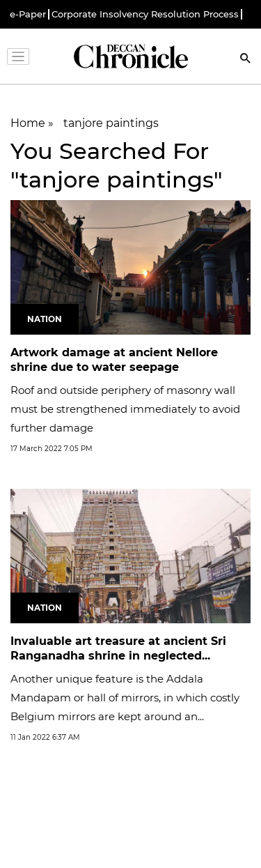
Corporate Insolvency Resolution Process (145, 14)
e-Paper (28, 14)
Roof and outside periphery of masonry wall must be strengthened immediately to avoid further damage (125, 409)
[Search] (246, 60)
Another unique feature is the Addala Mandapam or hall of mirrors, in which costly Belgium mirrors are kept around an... (125, 698)
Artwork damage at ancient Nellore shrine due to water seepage (114, 360)
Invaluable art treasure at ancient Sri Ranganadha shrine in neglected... (118, 648)
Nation (45, 319)
